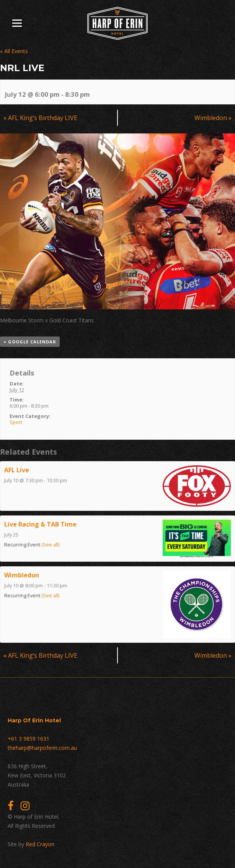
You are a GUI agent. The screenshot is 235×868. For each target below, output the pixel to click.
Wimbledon (213, 118)
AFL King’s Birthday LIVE (40, 118)
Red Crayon (40, 844)
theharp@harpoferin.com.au (42, 748)
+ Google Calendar (30, 342)
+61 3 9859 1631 (29, 739)
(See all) (50, 545)
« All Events (14, 51)
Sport (16, 422)
